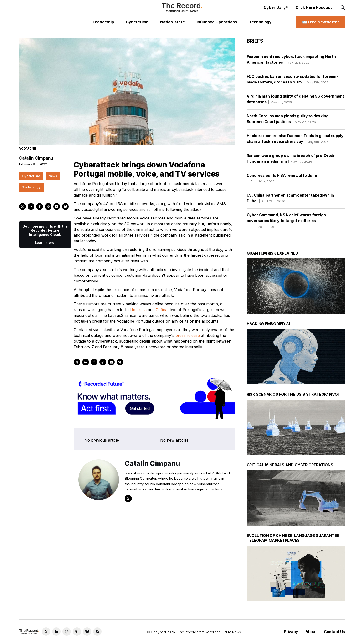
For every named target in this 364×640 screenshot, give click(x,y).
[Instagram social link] (67, 632)
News (53, 176)
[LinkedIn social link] (56, 632)
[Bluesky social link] (87, 632)
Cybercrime (31, 176)
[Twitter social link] (46, 632)
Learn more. (45, 242)
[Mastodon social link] (77, 632)
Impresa (139, 310)
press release (188, 335)
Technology (31, 187)
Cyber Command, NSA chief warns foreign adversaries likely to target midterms (286, 221)
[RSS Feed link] (97, 632)
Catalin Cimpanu (36, 158)
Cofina (161, 310)
